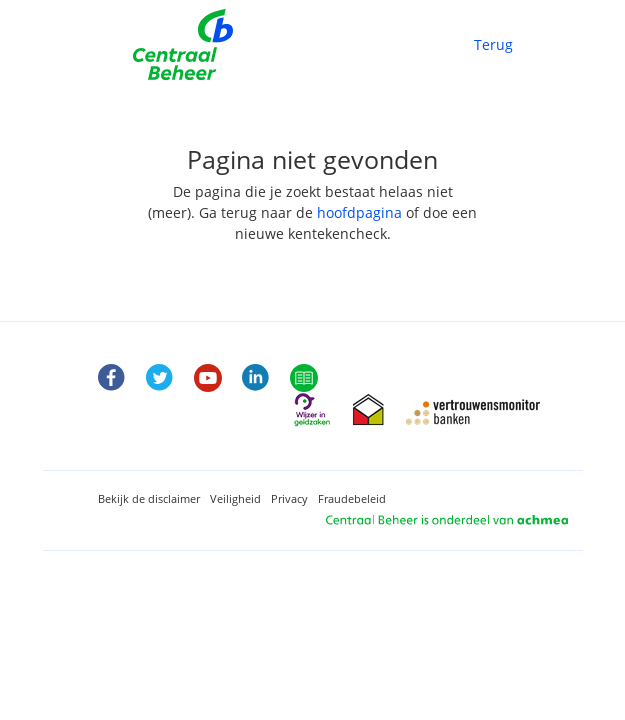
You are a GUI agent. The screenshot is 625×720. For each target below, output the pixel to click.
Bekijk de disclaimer (149, 499)
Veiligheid (235, 499)
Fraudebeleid (352, 499)
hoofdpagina (359, 212)
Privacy (289, 499)
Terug (493, 44)
